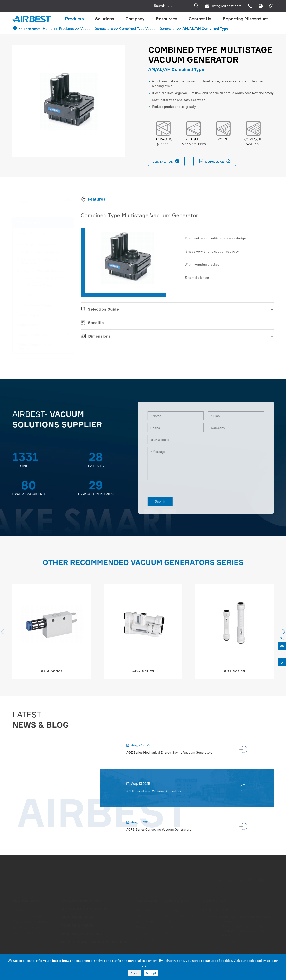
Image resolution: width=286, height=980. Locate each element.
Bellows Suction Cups (28, 916)
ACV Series (52, 674)
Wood (141, 927)
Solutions (104, 19)
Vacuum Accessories (32, 335)
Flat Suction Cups (26, 910)
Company (135, 19)
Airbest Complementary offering (35, 346)
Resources (166, 19)
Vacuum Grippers (30, 315)
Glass (140, 916)
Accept (151, 973)
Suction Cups (27, 295)
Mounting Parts (28, 325)
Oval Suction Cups (26, 927)
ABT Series (234, 674)
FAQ (168, 921)
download (215, 161)
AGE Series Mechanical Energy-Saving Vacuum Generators (173, 752)
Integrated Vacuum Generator (43, 270)
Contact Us (200, 19)
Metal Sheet (145, 921)
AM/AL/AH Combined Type (205, 28)
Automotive (145, 910)
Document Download (180, 916)
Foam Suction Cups (27, 933)
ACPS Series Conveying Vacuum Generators (162, 829)
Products (74, 19)
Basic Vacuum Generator (39, 245)
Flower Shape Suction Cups (33, 921)
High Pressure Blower (36, 285)
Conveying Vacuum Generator (43, 278)
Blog (168, 933)
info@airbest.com (227, 6)
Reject (134, 973)
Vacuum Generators (97, 28)
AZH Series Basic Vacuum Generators (157, 791)
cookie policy (256, 961)
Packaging (144, 933)
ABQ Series (143, 674)
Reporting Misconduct (245, 19)
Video (169, 927)
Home (48, 28)
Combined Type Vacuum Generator (148, 28)
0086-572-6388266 (235, 942)
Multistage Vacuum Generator (43, 252)
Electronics (144, 939)
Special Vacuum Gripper (35, 305)
